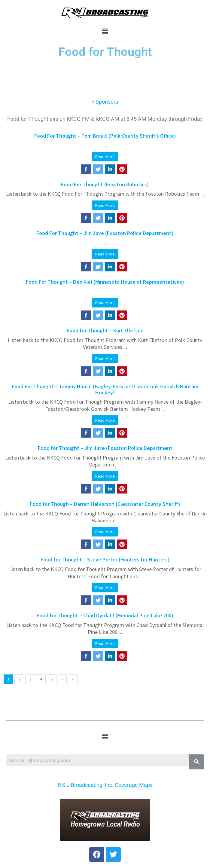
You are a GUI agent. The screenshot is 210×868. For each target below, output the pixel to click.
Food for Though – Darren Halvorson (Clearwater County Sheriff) (105, 504)
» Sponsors (105, 102)
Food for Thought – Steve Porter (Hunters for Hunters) (105, 559)
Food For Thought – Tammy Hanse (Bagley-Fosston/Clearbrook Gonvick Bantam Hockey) (105, 389)
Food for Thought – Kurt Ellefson (105, 330)
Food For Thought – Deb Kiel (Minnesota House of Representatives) (105, 282)
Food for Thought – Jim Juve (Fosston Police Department (105, 448)
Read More (105, 157)
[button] (105, 31)
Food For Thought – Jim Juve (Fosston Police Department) (105, 233)
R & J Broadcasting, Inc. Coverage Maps (105, 785)
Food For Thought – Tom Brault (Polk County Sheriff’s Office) (105, 136)
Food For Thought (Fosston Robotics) (105, 184)
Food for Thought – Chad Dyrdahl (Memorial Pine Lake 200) (105, 615)
